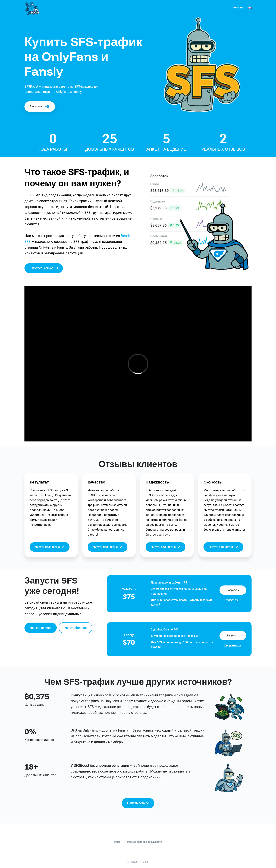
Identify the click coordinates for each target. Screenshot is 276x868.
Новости (238, 8)
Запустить (233, 590)
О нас (117, 842)
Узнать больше (76, 628)
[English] (250, 8)
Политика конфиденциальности (143, 842)
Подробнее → (233, 600)
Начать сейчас (41, 628)
